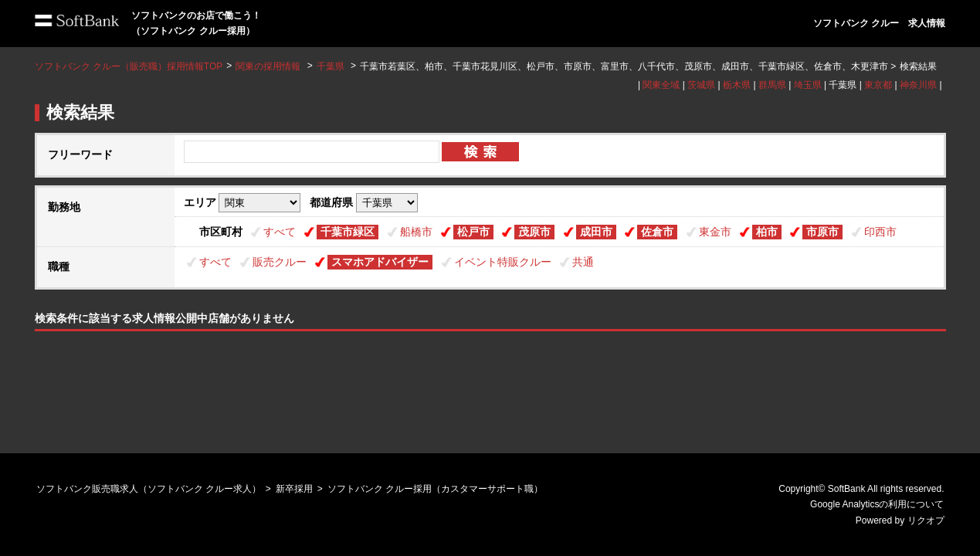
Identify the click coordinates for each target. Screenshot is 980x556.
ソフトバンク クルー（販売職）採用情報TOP (129, 66)
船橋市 (416, 232)
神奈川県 (918, 85)
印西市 (880, 232)
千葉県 (331, 66)
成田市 (596, 232)
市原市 (822, 232)
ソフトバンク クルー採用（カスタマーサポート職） (435, 489)
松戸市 (473, 232)
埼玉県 (808, 85)
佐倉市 (657, 232)
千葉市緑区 (348, 232)
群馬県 (772, 85)
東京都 (878, 85)
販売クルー (280, 262)
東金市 (715, 232)
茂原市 (534, 232)
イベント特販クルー (503, 262)
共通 (583, 262)
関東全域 (661, 85)
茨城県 (701, 85)
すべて (280, 232)
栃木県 (737, 85)
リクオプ (926, 520)
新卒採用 (294, 489)
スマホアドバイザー (380, 262)
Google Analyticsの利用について (877, 504)
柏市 (767, 232)
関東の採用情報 (269, 66)
